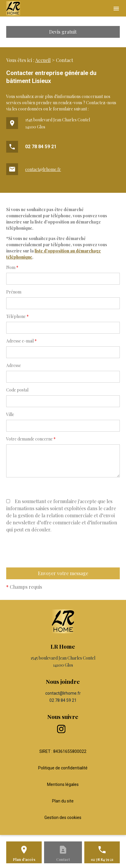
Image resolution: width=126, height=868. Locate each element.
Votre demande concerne (31, 439)
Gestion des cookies (63, 818)
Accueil (43, 60)
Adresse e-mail (21, 341)
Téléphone (17, 316)
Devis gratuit (63, 32)
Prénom (14, 292)
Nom (12, 267)
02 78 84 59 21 (41, 147)
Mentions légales (63, 784)
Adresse (14, 365)
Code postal (17, 390)
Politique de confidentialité (63, 768)
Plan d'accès (24, 859)
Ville (10, 414)
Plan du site (63, 801)
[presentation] (51, 562)
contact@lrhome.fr (43, 169)
